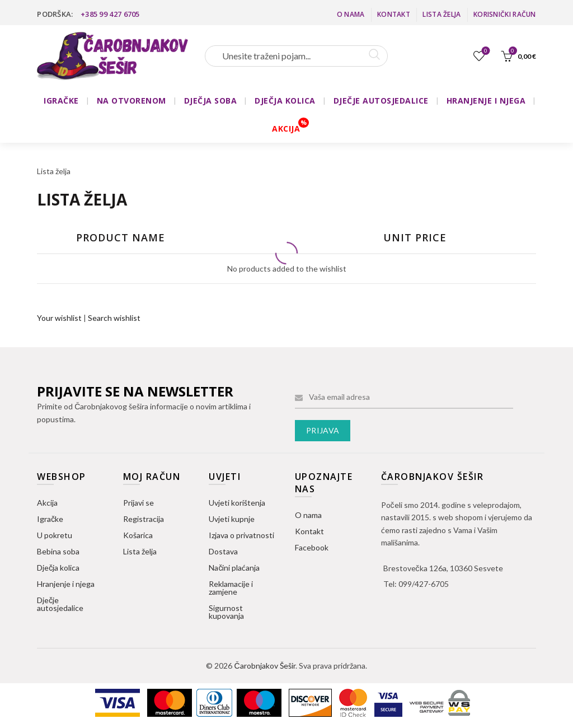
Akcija (47, 503)
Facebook (312, 547)
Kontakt (394, 14)
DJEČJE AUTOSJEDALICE (381, 101)
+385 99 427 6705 (110, 14)
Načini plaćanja (234, 568)
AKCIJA (286, 129)
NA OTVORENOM (131, 101)
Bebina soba (58, 551)
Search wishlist (114, 318)
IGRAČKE (61, 101)
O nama (351, 14)
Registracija (144, 519)
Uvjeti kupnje (232, 519)
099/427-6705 (424, 584)
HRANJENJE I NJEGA (486, 101)
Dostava (223, 551)
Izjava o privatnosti (241, 535)
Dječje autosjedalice (60, 604)
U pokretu (55, 535)
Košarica (138, 535)
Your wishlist (59, 318)
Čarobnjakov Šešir (264, 666)
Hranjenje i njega (66, 584)
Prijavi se (138, 503)
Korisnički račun (505, 14)
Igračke (50, 519)
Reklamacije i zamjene (231, 588)
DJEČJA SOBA (211, 101)
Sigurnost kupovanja (226, 612)
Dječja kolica (58, 568)
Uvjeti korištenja (237, 503)
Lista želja (442, 14)
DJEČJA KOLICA (285, 101)
